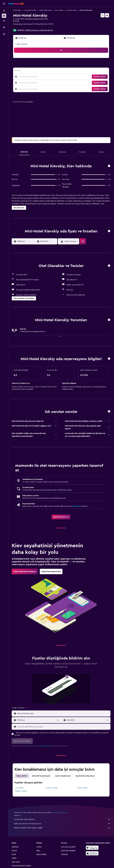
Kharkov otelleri (21, 791)
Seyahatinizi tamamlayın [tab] (85, 776)
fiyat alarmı (76, 506)
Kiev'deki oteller (71, 10)
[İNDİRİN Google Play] (92, 848)
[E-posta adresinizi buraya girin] (63, 727)
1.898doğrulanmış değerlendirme (39, 30)
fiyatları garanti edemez (59, 813)
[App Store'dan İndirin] (92, 853)
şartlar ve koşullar (32, 746)
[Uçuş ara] (4, 11)
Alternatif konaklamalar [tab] (41, 776)
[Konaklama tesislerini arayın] (4, 16)
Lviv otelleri (19, 788)
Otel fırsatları (17, 10)
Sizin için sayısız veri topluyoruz (62, 824)
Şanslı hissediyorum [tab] (63, 776)
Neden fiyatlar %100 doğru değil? (62, 828)
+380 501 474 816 (20, 27)
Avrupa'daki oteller (30, 10)
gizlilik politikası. (45, 746)
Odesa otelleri (82, 788)
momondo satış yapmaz (62, 819)
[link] (61, 517)
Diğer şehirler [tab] (22, 776)
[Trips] (4, 27)
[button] (4, 4)
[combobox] (63, 714)
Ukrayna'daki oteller (46, 10)
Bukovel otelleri (52, 788)
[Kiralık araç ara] (4, 21)
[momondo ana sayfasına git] (16, 4)
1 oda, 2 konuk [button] (21, 44)
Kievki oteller (59, 10)
